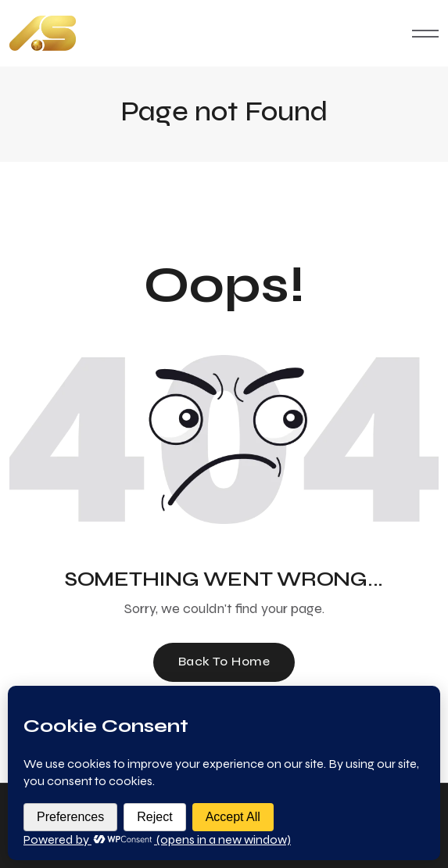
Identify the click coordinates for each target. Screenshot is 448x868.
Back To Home (224, 661)
